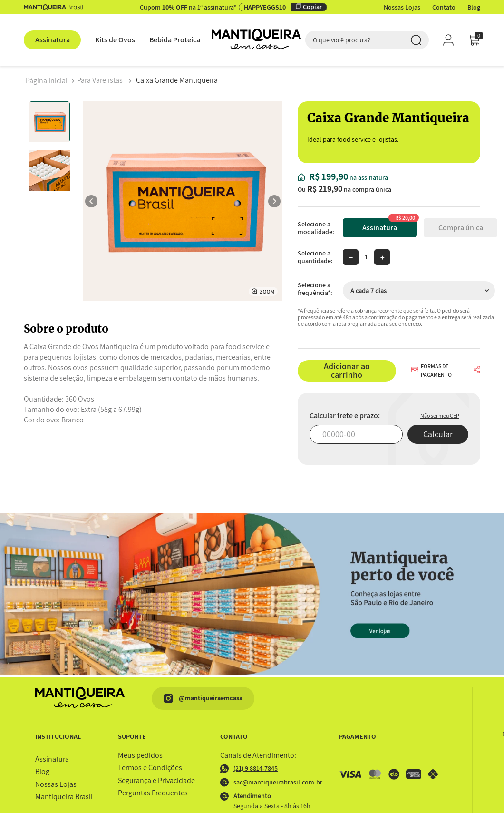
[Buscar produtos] (416, 40)
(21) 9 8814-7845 (249, 769)
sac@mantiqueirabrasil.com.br (267, 782)
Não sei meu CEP (440, 416)
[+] (382, 257)
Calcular (438, 434)
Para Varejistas (100, 80)
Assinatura (389, 225)
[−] (351, 257)
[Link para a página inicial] (47, 81)
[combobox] (367, 40)
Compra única (461, 228)
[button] (438, 371)
